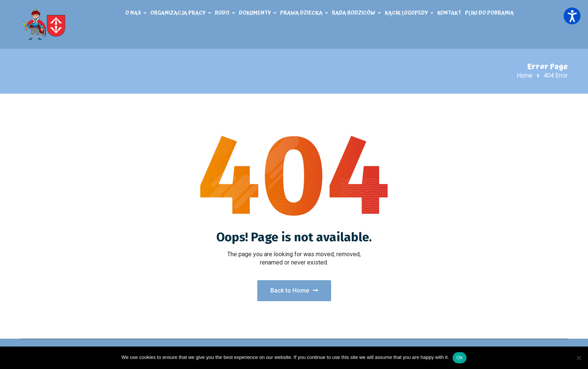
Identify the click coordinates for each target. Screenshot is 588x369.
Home (525, 75)
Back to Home (294, 291)
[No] (579, 358)
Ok (460, 358)
